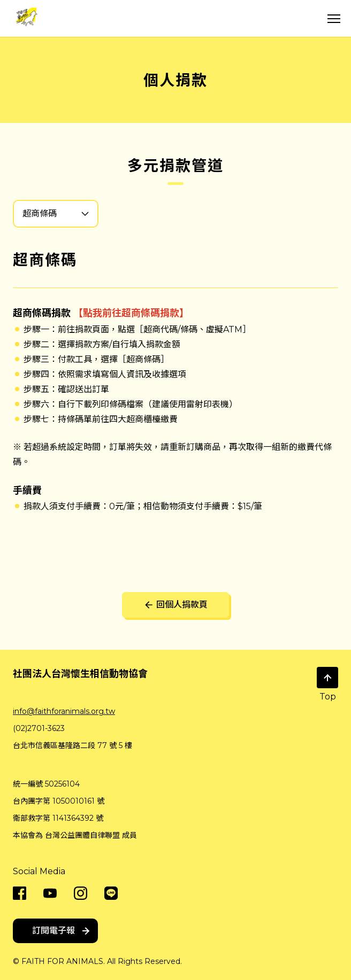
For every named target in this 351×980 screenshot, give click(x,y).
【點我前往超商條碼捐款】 (131, 313)
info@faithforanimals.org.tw (64, 711)
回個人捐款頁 (175, 605)
